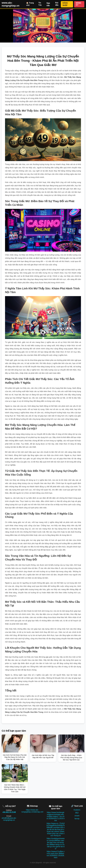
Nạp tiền (48, 4)
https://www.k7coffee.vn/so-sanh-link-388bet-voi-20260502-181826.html (56, 854)
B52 (77, 813)
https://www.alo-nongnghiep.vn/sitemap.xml (32, 811)
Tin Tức (40, 4)
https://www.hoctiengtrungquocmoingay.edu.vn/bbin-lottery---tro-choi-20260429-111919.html (56, 816)
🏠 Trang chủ (30, 4)
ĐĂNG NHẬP (65, 4)
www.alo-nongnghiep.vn (11, 4)
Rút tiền (57, 4)
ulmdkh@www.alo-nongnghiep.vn (9, 819)
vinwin (77, 816)
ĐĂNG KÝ (79, 4)
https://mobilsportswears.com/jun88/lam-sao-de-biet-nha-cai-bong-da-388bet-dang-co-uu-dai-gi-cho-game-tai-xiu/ (56, 843)
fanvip (77, 819)
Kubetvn (77, 810)
